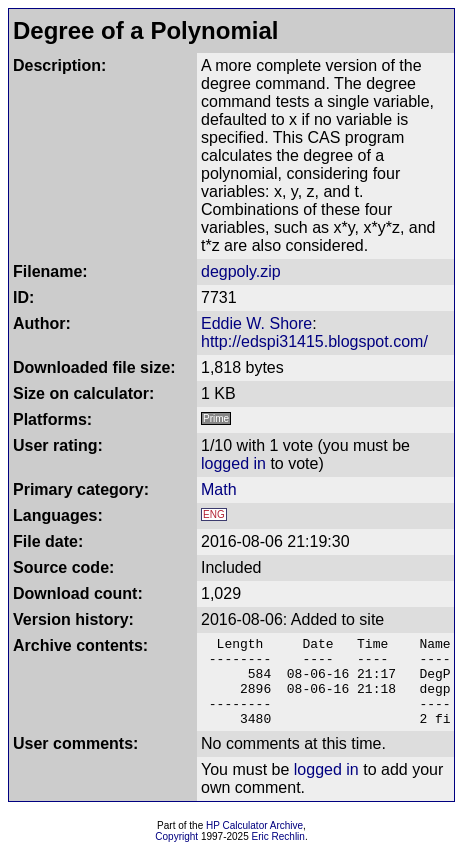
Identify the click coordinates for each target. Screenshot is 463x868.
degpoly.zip (241, 271)
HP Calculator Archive (254, 843)
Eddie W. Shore (256, 323)
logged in (233, 463)
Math (219, 489)
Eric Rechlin (278, 854)
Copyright (176, 854)
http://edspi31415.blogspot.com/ (314, 341)
